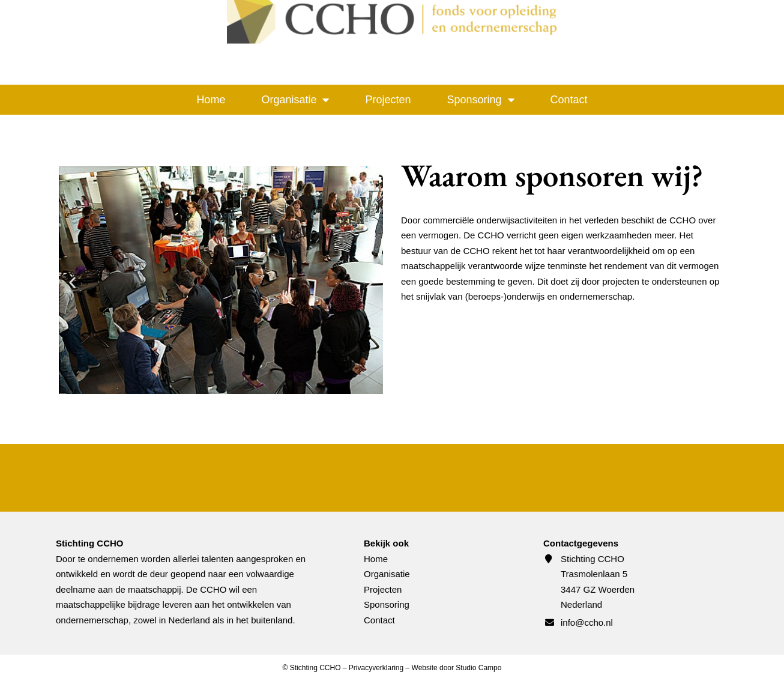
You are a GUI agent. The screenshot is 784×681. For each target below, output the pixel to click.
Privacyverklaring (376, 668)
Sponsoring (481, 100)
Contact (569, 100)
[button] (72, 283)
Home (211, 100)
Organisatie (295, 100)
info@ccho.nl (587, 622)
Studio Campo (478, 668)
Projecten (388, 100)
